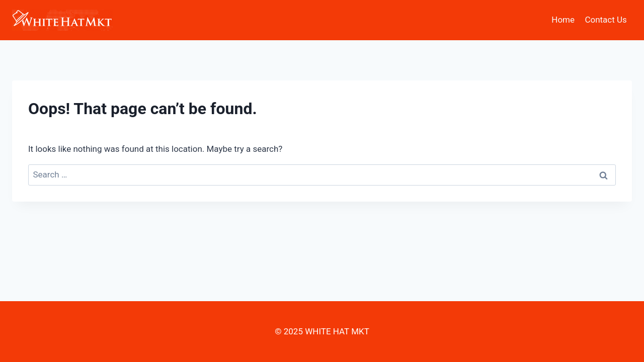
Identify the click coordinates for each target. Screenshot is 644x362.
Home (563, 20)
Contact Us (606, 20)
